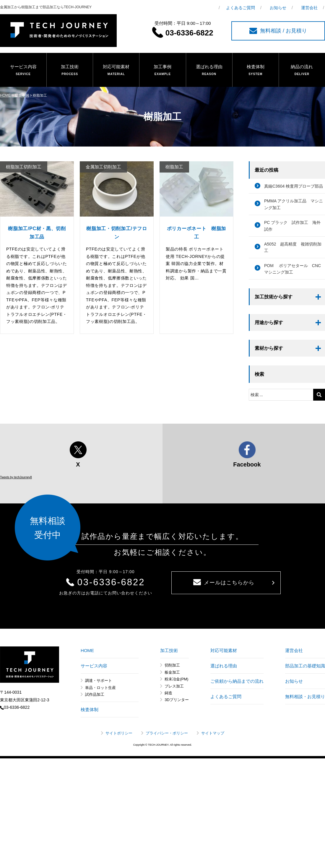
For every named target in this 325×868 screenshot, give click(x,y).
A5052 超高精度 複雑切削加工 (293, 247)
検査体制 (256, 70)
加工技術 (70, 70)
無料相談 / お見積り (278, 31)
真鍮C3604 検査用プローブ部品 (294, 186)
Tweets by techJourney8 (16, 477)
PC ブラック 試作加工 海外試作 (292, 226)
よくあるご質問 (240, 8)
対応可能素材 (116, 70)
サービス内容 (23, 70)
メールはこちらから (224, 582)
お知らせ (278, 8)
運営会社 (309, 8)
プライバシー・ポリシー (167, 733)
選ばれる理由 (209, 70)
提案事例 (22, 95)
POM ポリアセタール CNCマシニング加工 (292, 269)
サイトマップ (213, 733)
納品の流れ (302, 70)
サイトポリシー (119, 733)
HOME (5, 95)
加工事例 (162, 70)
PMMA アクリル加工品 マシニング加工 (294, 204)
